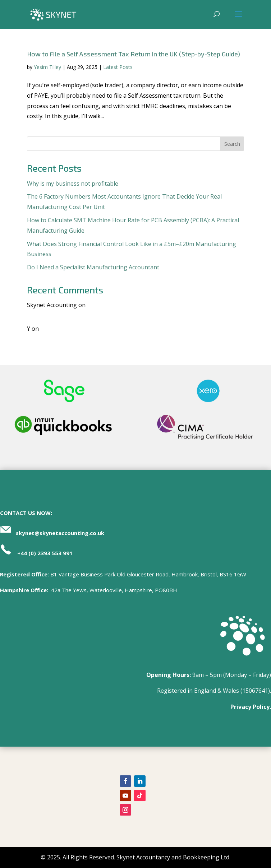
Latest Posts (118, 67)
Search (232, 144)
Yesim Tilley (47, 67)
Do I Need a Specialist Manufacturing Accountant (93, 267)
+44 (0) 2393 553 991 (45, 553)
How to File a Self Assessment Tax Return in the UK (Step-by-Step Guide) (134, 54)
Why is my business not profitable (73, 184)
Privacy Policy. (251, 707)
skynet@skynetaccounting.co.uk (60, 533)
